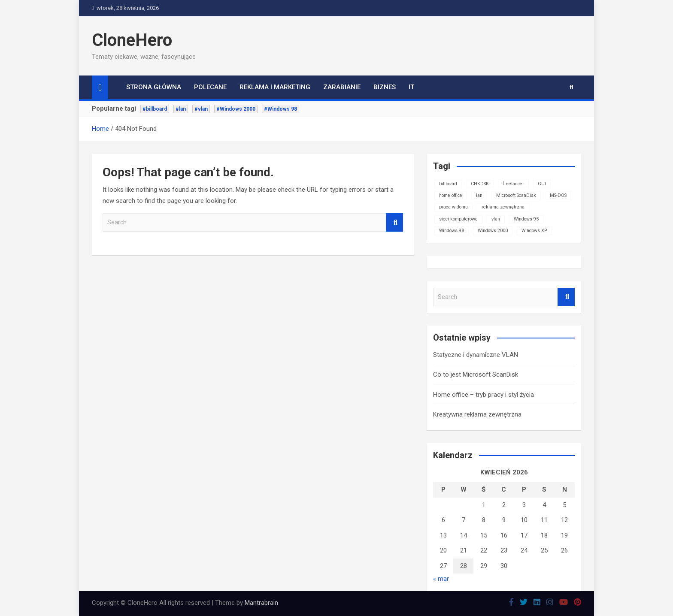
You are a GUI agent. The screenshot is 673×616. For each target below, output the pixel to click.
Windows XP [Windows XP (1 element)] (534, 231)
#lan (181, 109)
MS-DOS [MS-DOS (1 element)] (558, 195)
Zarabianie (342, 87)
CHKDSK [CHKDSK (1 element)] (480, 184)
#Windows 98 (280, 109)
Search (394, 222)
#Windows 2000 (236, 109)
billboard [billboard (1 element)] (448, 184)
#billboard (155, 109)
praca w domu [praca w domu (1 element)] (453, 207)
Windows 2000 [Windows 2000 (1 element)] (493, 231)
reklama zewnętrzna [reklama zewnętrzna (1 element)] (503, 207)
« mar (441, 579)
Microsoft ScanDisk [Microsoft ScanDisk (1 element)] (516, 195)
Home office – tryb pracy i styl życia (484, 395)
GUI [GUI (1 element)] (542, 184)
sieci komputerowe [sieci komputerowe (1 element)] (458, 219)
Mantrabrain (261, 603)
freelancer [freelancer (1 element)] (513, 184)
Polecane (210, 87)
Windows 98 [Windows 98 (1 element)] (452, 231)
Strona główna (154, 87)
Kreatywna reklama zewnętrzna (477, 414)
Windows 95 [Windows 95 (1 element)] (526, 219)
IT (411, 87)
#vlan (201, 109)
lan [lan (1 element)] (479, 195)
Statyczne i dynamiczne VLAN (476, 355)
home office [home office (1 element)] (451, 195)
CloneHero (132, 40)
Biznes (385, 87)
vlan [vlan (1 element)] (496, 219)
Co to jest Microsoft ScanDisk (476, 374)
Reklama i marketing (275, 87)
